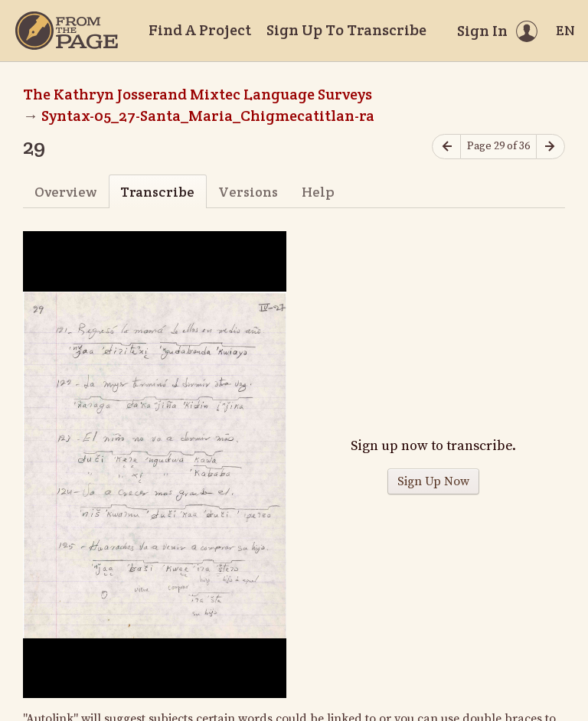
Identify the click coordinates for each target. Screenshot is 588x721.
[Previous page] (446, 147)
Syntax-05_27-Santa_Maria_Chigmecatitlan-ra (208, 116)
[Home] (67, 31)
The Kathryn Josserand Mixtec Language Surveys (198, 94)
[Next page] (550, 147)
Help (318, 192)
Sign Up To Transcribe (346, 30)
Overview (65, 192)
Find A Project (200, 30)
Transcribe (157, 192)
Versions (248, 192)
